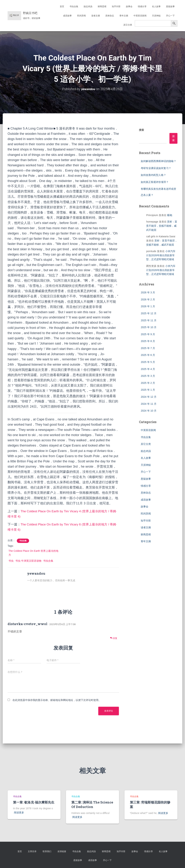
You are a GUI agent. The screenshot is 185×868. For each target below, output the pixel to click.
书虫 (11, 561)
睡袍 (170, 215)
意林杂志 (110, 16)
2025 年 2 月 (148, 383)
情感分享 (142, 6)
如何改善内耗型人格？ (153, 175)
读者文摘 (96, 16)
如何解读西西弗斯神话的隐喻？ (158, 161)
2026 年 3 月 (148, 292)
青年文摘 (124, 16)
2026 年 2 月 (148, 299)
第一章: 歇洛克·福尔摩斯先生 (34, 802)
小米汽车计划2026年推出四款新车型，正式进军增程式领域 (161, 255)
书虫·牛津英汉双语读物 (28, 561)
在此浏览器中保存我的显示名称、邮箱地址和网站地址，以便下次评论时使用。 (57, 700)
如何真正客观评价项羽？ (155, 182)
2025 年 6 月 (148, 355)
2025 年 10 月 (149, 327)
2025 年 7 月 (148, 348)
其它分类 (128, 25)
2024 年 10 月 (149, 411)
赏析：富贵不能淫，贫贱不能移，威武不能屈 (162, 226)
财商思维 (102, 6)
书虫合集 (74, 6)
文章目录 (32, 851)
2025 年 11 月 (149, 320)
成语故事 (67, 16)
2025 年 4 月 (148, 369)
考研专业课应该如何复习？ (156, 168)
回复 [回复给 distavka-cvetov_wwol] (114, 638)
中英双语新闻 (140, 16)
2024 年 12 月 (149, 397)
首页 (62, 6)
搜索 (141, 130)
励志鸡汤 (88, 6)
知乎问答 (116, 6)
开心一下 (170, 16)
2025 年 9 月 (148, 334)
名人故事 (156, 6)
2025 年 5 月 (148, 362)
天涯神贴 (156, 16)
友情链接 (62, 851)
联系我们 (47, 851)
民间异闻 (81, 16)
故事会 (129, 6)
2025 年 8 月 (148, 341)
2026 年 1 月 (148, 306)
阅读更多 (19, 812)
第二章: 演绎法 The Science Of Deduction (92, 804)
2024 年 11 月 (149, 404)
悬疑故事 (170, 6)
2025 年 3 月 (148, 376)
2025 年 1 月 (148, 390)
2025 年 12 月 (149, 313)
